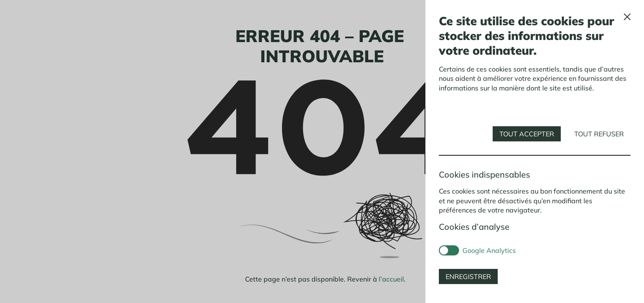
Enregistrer (468, 276)
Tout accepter (527, 134)
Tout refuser (599, 134)
